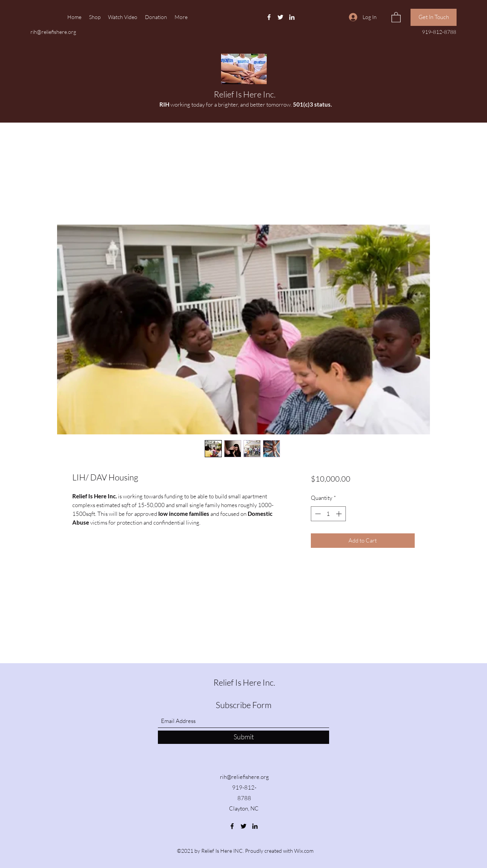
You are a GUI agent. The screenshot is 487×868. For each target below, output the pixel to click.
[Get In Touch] (434, 17)
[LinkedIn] (292, 17)
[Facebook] (269, 17)
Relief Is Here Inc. (245, 94)
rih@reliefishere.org (53, 32)
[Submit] (243, 737)
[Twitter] (280, 17)
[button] (396, 17)
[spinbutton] (328, 514)
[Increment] (340, 514)
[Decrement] (317, 514)
